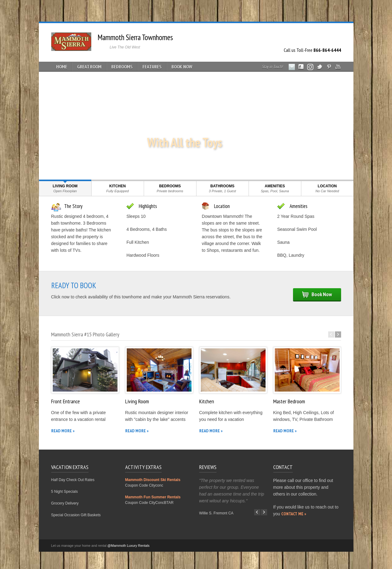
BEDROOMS (122, 67)
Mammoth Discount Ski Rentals (153, 480)
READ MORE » (63, 431)
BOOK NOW (182, 67)
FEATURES (152, 67)
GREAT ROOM (89, 67)
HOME (62, 67)
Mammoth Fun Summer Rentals (153, 497)
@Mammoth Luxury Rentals (128, 546)
